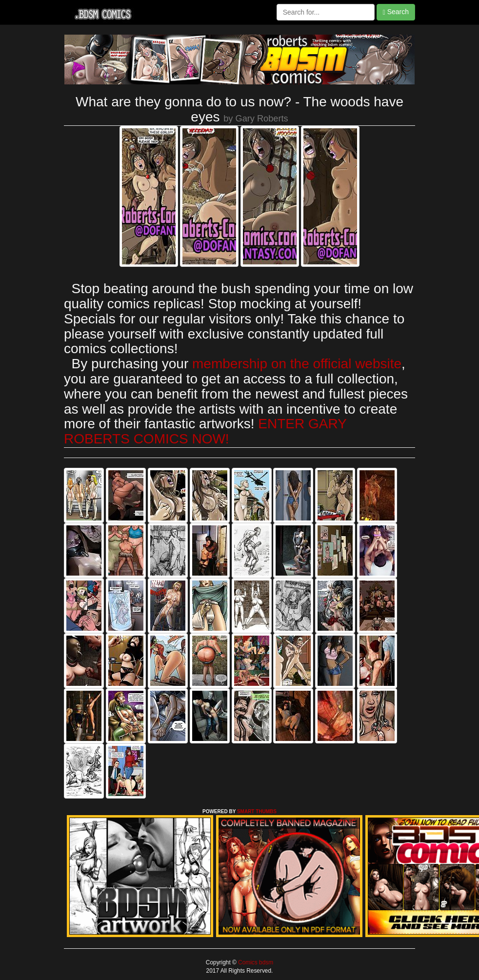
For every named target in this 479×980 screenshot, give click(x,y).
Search (396, 12)
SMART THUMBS (257, 811)
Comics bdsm (255, 962)
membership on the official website (297, 364)
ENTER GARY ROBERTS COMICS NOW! (205, 431)
